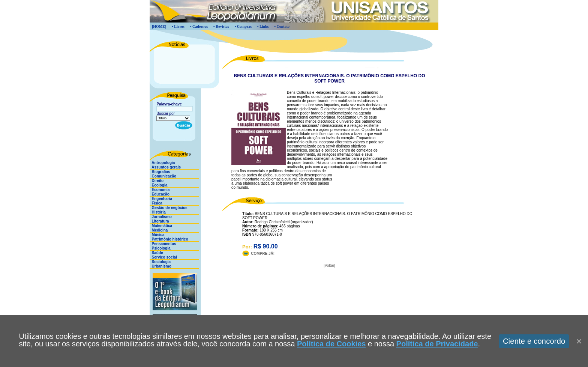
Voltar (330, 265)
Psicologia (160, 248)
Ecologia (158, 185)
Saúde (156, 253)
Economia (160, 190)
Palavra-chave (169, 104)
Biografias (160, 172)
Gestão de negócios (169, 208)
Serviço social (163, 257)
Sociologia (160, 262)
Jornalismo (161, 217)
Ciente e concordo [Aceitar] (534, 341)
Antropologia (162, 163)
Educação (160, 194)
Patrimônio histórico (169, 239)
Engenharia (161, 199)
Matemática (161, 226)
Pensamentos (163, 244)
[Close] (579, 341)
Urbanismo (160, 266)
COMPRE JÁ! (263, 253)
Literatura (159, 221)
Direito (157, 181)
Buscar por (165, 114)
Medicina (159, 230)
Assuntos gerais (165, 167)
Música (157, 235)
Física (156, 203)
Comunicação (163, 176)
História (158, 212)
